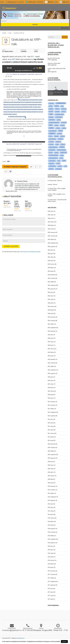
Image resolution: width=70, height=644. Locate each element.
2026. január (51, 229)
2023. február (51, 352)
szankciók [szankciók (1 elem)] (64, 122)
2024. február (51, 310)
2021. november (51, 405)
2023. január (51, 356)
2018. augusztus (51, 543)
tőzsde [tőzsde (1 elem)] (56, 125)
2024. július (50, 292)
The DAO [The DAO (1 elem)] (51, 142)
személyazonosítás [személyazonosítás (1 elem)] (59, 114)
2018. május (51, 553)
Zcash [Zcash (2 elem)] (51, 152)
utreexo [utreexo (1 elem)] (62, 136)
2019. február (51, 521)
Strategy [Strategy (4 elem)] (61, 139)
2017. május (51, 596)
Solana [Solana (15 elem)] (62, 147)
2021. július (50, 419)
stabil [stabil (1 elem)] (57, 144)
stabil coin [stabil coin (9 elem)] (64, 152)
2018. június (50, 550)
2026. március (51, 222)
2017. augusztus (51, 585)
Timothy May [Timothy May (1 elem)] (52, 150)
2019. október (51, 493)
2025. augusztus (51, 246)
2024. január (51, 313)
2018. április (51, 557)
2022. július (50, 377)
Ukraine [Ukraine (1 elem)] (60, 166)
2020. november (51, 447)
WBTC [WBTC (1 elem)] (51, 106)
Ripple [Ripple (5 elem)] (61, 131)
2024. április (51, 303)
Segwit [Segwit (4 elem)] (56, 136)
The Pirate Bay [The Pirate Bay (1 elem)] (52, 139)
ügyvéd (26, 184)
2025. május (51, 257)
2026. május (51, 215)
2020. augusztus (51, 458)
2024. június (50, 296)
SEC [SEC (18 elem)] (51, 125)
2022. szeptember (52, 370)
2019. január (51, 525)
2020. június (50, 465)
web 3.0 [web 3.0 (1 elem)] (64, 111)
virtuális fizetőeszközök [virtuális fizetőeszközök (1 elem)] (54, 122)
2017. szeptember (52, 581)
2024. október (51, 282)
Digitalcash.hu (21, 638)
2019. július (50, 504)
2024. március (51, 306)
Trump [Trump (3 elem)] (58, 163)
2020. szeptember (52, 454)
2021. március (51, 433)
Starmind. (60, 180)
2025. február (51, 268)
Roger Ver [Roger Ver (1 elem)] (58, 142)
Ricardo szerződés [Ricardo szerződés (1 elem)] (61, 150)
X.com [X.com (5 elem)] (51, 111)
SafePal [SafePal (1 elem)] (51, 109)
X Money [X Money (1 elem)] (51, 144)
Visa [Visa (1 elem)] (59, 161)
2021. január (51, 440)
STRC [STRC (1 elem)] (59, 120)
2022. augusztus (51, 373)
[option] (58, 89)
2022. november (51, 363)
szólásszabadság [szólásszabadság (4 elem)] (54, 155)
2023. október (51, 324)
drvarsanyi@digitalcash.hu (12, 630)
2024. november (51, 278)
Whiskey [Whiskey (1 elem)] (51, 117)
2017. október (51, 578)
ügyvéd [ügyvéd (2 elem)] (57, 109)
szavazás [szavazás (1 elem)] (64, 109)
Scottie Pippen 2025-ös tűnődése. (17, 204)
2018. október (51, 536)
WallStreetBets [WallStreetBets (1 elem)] (52, 166)
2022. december (51, 359)
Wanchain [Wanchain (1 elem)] (51, 103)
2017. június (50, 592)
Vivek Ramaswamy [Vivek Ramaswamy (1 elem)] (53, 158)
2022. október (51, 366)
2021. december (51, 402)
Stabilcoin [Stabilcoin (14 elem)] (52, 133)
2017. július (50, 588)
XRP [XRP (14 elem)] (64, 161)
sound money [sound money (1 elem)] (52, 161)
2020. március (51, 476)
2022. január (51, 398)
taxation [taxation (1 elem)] (62, 125)
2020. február (51, 479)
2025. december (51, 232)
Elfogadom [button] (64, 642)
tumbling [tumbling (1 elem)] (60, 133)
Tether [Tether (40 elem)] (51, 128)
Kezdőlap (4, 33)
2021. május (51, 426)
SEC (32, 56)
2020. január (51, 483)
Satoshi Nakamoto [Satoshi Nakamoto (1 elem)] (53, 147)
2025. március (51, 264)
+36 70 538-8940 (28, 630)
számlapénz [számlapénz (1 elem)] (58, 169)
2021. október (51, 409)
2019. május (51, 511)
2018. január (51, 567)
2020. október (51, 451)
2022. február (51, 395)
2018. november (51, 532)
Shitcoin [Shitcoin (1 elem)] (63, 144)
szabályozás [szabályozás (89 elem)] (61, 103)
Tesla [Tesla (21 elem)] (51, 114)
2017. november (51, 574)
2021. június (50, 423)
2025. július (50, 250)
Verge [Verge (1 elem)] (62, 155)
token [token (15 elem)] (57, 106)
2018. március (51, 560)
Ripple (10, 33)
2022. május (51, 384)
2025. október (51, 239)
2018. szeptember (52, 539)
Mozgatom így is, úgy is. (7, 202)
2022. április (51, 388)
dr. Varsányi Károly (21, 181)
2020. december (51, 444)
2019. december (51, 486)
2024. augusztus (51, 289)
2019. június (50, 507)
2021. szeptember (52, 412)
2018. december (51, 529)
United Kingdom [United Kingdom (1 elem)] (53, 131)
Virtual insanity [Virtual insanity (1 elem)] (59, 117)
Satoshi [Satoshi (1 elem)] (58, 128)
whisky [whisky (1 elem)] (57, 152)
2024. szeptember (52, 285)
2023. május (51, 342)
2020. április (51, 472)
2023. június (50, 338)
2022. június (50, 380)
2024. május (51, 299)
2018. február (51, 564)
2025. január (51, 271)
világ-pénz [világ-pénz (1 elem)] (52, 163)
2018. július (50, 546)
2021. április (51, 430)
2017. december (51, 571)
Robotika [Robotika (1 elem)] (51, 169)
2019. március (51, 518)
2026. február (51, 225)
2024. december (51, 275)
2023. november (51, 321)
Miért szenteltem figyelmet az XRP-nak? (28, 204)
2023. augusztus (51, 331)
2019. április (51, 514)
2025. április (51, 261)
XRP (14, 59)
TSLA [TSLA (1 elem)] (61, 158)
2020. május (51, 469)
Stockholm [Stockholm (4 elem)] (52, 120)
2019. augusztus (51, 500)
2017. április (51, 599)
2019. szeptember (52, 497)
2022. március (51, 391)
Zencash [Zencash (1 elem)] (57, 111)
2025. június (50, 254)
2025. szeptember (52, 243)
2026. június (50, 211)
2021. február (51, 437)
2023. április (51, 345)
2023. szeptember (52, 328)
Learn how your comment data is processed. (30, 252)
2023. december (51, 317)
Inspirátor (50, 184)
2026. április (51, 218)
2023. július (50, 335)
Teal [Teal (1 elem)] (62, 106)
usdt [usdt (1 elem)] (65, 166)
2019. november (51, 490)
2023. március (51, 349)
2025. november (51, 236)
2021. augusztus (51, 416)
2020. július (50, 462)
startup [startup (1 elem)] (64, 128)
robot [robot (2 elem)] (51, 136)
